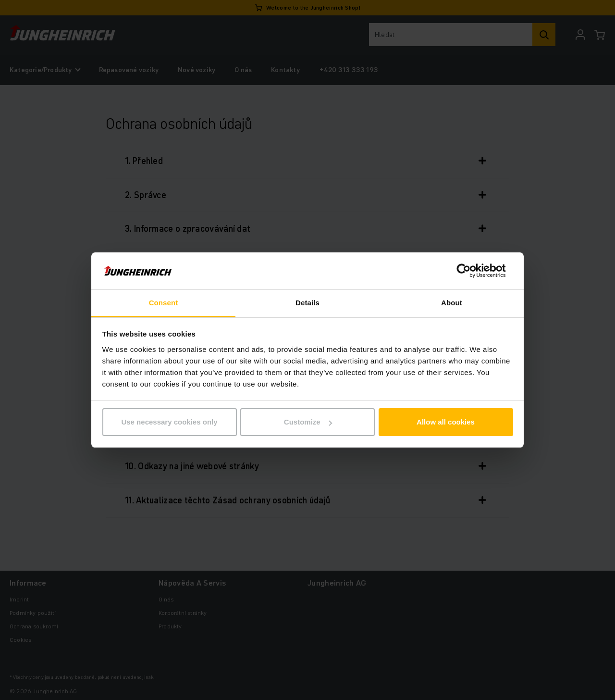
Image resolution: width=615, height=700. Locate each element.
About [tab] (452, 303)
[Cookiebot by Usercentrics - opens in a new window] (471, 271)
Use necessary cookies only (169, 422)
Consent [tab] (164, 303)
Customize (308, 422)
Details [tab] (307, 303)
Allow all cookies (446, 422)
